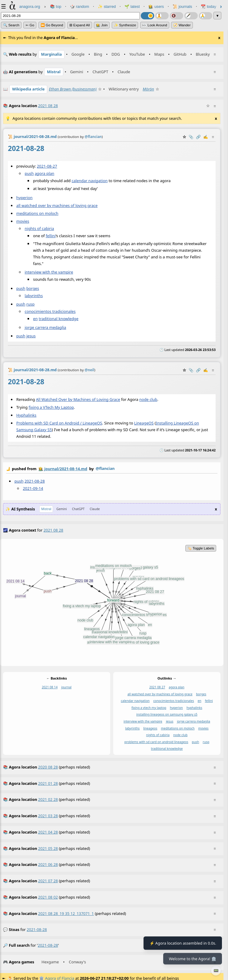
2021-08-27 (47, 166)
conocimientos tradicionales (50, 311)
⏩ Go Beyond (52, 25)
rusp (30, 304)
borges (33, 288)
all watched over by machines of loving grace (57, 205)
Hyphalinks (26, 415)
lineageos (150, 728)
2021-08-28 (35, 481)
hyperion (25, 198)
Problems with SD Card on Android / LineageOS (59, 423)
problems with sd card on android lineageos (156, 742)
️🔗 (198, 137)
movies (23, 221)
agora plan (45, 173)
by (112, 469)
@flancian (105, 468)
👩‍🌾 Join (102, 25)
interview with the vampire (49, 272)
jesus (31, 336)
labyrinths (34, 296)
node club (148, 399)
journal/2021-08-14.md (66, 469)
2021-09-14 (33, 488)
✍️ (206, 137)
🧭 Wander (182, 25)
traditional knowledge (59, 319)
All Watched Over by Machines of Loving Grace (78, 399)
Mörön (148, 89)
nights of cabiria (40, 228)
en (35, 319)
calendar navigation (89, 180)
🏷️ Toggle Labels (201, 548)
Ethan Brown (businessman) (73, 89)
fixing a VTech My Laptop (51, 407)
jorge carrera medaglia (46, 327)
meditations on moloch (37, 213)
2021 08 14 (50, 687)
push (29, 173)
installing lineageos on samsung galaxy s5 (167, 715)
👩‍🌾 (41, 469)
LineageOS (144, 423)
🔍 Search (11, 25)
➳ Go (30, 25)
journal (66, 687)
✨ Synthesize (125, 25)
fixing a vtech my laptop (149, 708)
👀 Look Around (155, 25)
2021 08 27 (157, 687)
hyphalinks (194, 708)
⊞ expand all (80, 25)
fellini (51, 236)
